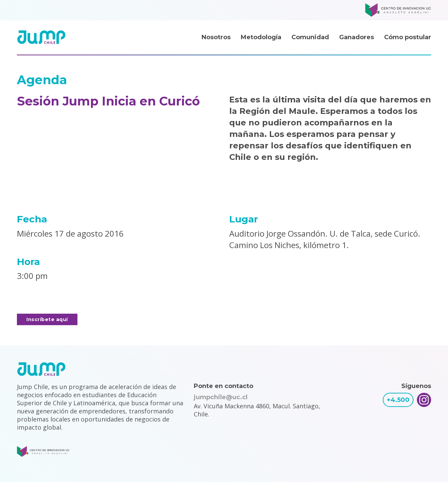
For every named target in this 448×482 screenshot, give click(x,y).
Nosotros (216, 37)
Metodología (261, 37)
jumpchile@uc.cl (221, 397)
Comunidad (310, 37)
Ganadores (357, 37)
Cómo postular (408, 37)
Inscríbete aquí (47, 319)
